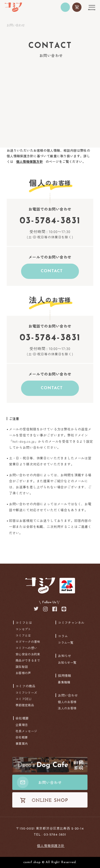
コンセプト (23, 629)
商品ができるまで (28, 660)
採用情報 (64, 675)
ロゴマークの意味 (28, 642)
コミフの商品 (25, 686)
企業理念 (22, 725)
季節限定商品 (25, 705)
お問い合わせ (68, 695)
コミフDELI (23, 699)
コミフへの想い (26, 648)
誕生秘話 (22, 667)
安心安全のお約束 (28, 654)
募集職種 (64, 682)
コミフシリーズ (26, 693)
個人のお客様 (67, 702)
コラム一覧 (66, 642)
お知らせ (64, 656)
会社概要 (22, 718)
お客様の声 (23, 673)
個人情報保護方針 (30, 161)
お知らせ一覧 (67, 662)
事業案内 (22, 743)
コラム (63, 636)
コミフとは (24, 622)
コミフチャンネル (71, 622)
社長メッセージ (26, 731)
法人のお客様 (67, 708)
